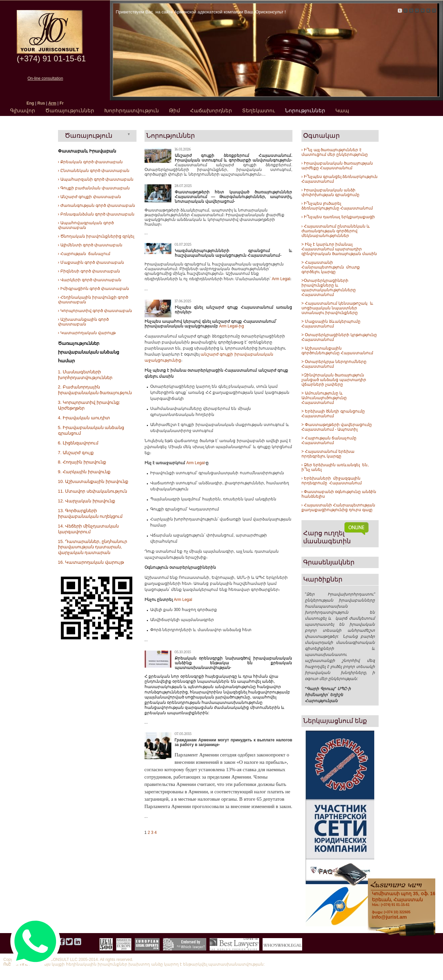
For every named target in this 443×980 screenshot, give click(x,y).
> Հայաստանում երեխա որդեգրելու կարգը (328, 454)
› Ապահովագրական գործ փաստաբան (86, 225)
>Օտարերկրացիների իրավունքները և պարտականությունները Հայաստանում (329, 288)
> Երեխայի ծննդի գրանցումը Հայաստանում (333, 414)
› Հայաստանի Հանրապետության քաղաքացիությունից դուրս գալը (339, 507)
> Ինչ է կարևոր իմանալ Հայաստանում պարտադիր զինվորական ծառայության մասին (339, 249)
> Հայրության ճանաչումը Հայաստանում (329, 440)
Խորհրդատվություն (132, 110)
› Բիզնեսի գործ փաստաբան (89, 271)
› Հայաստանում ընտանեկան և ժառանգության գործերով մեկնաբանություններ (336, 231)
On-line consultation (45, 78)
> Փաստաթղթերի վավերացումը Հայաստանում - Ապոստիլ (337, 427)
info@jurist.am (390, 917)
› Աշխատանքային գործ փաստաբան (84, 322)
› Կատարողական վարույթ (87, 333)
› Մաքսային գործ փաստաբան (91, 262)
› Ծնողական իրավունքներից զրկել (96, 236)
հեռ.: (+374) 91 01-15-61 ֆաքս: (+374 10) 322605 (404, 902)
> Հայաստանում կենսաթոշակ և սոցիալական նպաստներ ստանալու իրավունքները (337, 308)
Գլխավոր (23, 110)
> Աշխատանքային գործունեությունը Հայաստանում (337, 351)
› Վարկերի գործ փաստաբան (90, 280)
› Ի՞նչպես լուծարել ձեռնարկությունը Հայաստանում (337, 206)
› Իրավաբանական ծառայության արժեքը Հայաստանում (337, 166)
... (146, 233)
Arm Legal (281, 279)
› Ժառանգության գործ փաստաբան (97, 205)
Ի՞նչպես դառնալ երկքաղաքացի (339, 217)
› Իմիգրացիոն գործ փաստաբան (94, 289)
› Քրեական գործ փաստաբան (91, 162)
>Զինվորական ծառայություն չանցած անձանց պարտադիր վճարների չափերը (334, 380)
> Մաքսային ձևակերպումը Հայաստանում (331, 324)
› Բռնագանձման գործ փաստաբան (96, 214)
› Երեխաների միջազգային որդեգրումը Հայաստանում (332, 481)
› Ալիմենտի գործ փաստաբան (90, 245)
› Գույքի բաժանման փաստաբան (94, 188)
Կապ (342, 110)
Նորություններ (305, 110)
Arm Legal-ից (232, 326)
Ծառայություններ (70, 110)
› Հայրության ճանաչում (84, 254)
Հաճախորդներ (211, 110)
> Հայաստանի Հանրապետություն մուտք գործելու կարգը (331, 267)
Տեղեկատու (259, 110)
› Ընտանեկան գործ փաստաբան (94, 171)
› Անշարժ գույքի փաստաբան (90, 197)
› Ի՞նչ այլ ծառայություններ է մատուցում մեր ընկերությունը (335, 152)
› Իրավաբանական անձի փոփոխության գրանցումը (330, 192)
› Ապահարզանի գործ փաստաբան (96, 179)
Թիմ (175, 110)
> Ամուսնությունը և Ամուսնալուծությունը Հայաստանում (325, 398)
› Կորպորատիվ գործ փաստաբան (95, 311)
